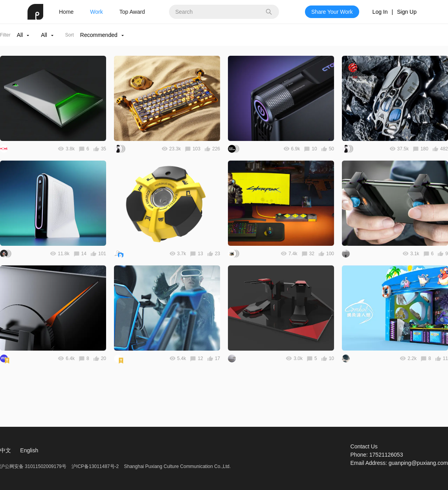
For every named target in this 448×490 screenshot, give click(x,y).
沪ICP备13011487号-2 (95, 466)
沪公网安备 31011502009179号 (34, 466)
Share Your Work (332, 12)
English (29, 450)
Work (96, 12)
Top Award (132, 12)
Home (66, 12)
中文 (6, 450)
